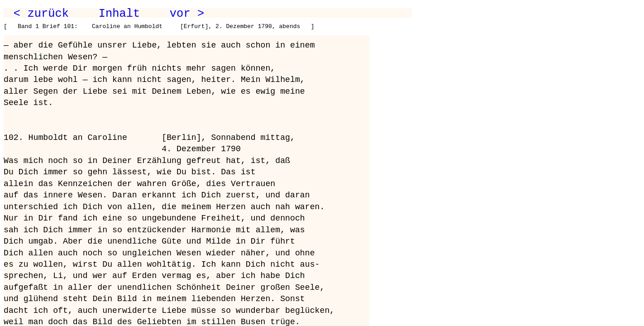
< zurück (41, 14)
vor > (187, 14)
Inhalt (119, 14)
